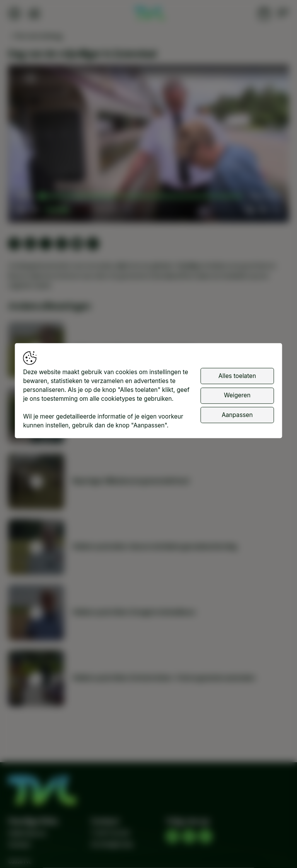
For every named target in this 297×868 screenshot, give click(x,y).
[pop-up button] (263, 209)
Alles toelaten (237, 376)
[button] (150, 145)
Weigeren (237, 395)
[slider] (142, 196)
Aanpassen (237, 415)
